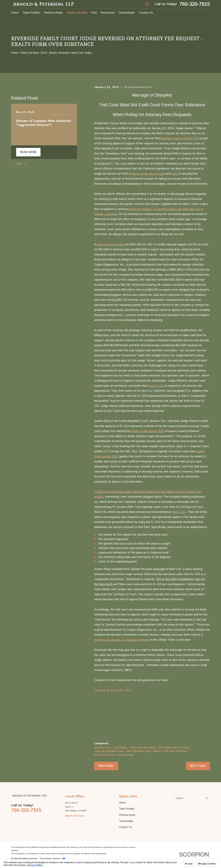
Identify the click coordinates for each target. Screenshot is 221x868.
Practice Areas (127, 815)
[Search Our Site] (207, 798)
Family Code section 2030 (149, 174)
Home (122, 803)
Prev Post (106, 766)
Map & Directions (75, 816)
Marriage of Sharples (111, 244)
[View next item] (25, 216)
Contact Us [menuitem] (146, 13)
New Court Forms (104, 755)
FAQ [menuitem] (94, 13)
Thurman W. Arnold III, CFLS (112, 690)
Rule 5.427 (179, 512)
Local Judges (120, 748)
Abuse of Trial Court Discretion (170, 751)
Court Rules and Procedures (174, 748)
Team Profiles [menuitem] (31, 13)
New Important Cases (138, 751)
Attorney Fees (102, 748)
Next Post (198, 766)
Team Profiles (127, 809)
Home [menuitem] (15, 13)
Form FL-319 (156, 386)
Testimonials (126, 821)
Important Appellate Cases (109, 751)
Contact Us (125, 827)
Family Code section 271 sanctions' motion (122, 640)
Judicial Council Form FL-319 (180, 138)
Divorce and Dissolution (143, 748)
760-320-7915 (195, 4)
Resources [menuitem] (108, 13)
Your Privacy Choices (52, 858)
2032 (175, 174)
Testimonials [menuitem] (126, 13)
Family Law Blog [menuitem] (77, 13)
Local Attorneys (125, 755)
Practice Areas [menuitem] (53, 13)
